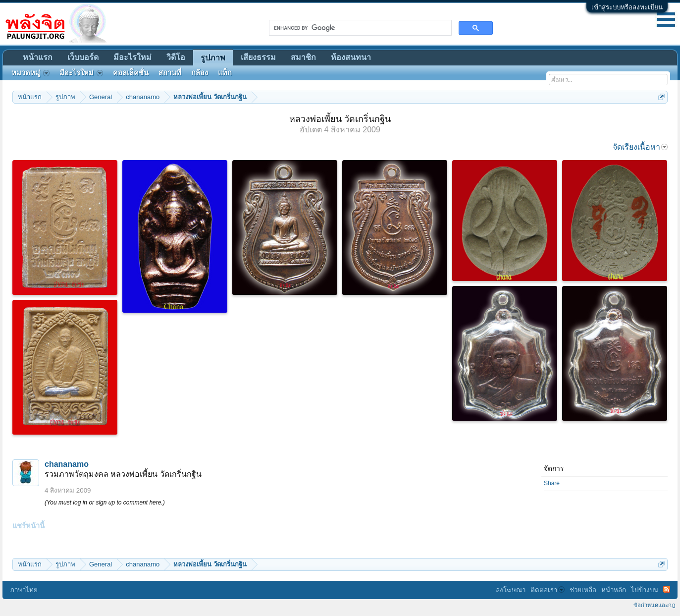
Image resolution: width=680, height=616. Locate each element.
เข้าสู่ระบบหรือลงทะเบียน (627, 7)
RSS (667, 589)
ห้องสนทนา (351, 57)
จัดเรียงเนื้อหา (640, 147)
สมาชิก (303, 57)
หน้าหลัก (614, 590)
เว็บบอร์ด (83, 57)
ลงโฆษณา (511, 590)
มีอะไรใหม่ (132, 57)
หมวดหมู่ (30, 73)
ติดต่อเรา (548, 590)
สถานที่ (170, 73)
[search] (359, 28)
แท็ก (225, 73)
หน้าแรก (38, 57)
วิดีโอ (176, 57)
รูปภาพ (213, 58)
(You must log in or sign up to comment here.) (105, 503)
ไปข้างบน (645, 590)
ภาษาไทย (24, 590)
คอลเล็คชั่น (131, 73)
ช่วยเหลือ (583, 590)
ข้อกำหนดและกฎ (654, 605)
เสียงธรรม (258, 57)
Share (552, 483)
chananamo (67, 464)
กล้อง (200, 73)
